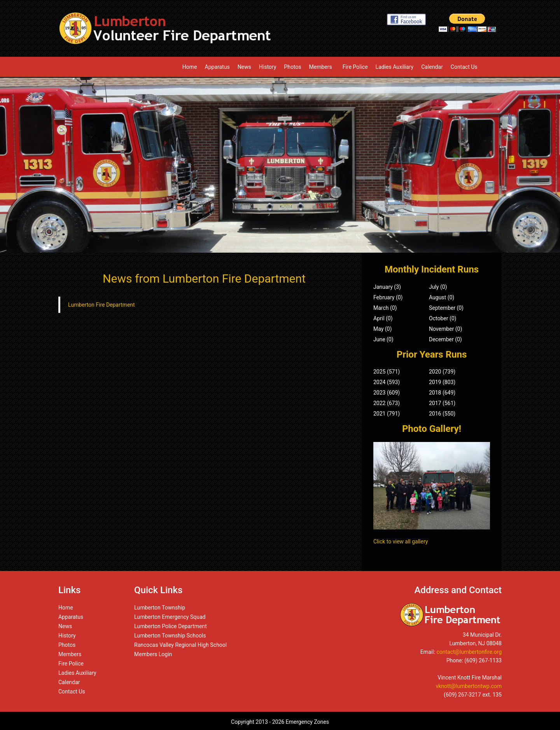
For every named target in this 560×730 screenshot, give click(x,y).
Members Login (153, 654)
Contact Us (464, 67)
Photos (292, 67)
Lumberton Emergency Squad (170, 617)
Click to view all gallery (401, 541)
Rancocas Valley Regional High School (180, 645)
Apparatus (217, 67)
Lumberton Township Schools (170, 636)
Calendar (432, 67)
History (268, 67)
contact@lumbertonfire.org (469, 652)
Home (190, 67)
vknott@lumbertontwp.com (469, 686)
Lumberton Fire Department (101, 305)
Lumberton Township (160, 608)
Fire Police (355, 67)
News (244, 67)
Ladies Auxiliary (395, 67)
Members (322, 67)
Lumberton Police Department (171, 626)
